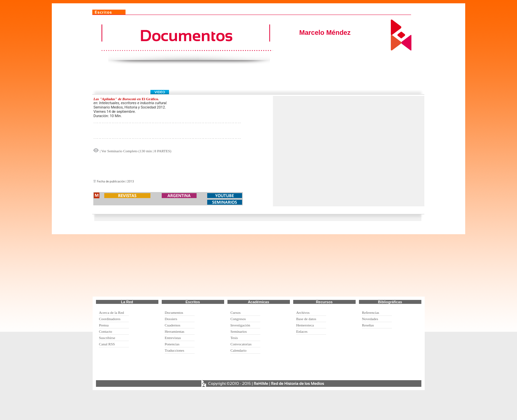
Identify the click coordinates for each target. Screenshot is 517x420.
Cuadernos (172, 325)
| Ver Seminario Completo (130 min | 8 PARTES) (135, 151)
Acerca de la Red (111, 313)
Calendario (238, 350)
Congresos (238, 319)
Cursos (236, 313)
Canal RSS (107, 344)
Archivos (303, 313)
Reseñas (368, 325)
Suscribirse (107, 338)
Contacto (106, 331)
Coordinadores (110, 319)
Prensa (104, 325)
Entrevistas (173, 338)
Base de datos (306, 319)
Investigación (240, 325)
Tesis (234, 338)
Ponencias (172, 344)
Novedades (370, 319)
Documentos (174, 313)
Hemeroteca (305, 325)
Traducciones (174, 350)
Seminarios (239, 331)
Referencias (371, 313)
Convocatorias (241, 344)
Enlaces (302, 331)
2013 (130, 181)
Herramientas (174, 331)
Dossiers (171, 319)
